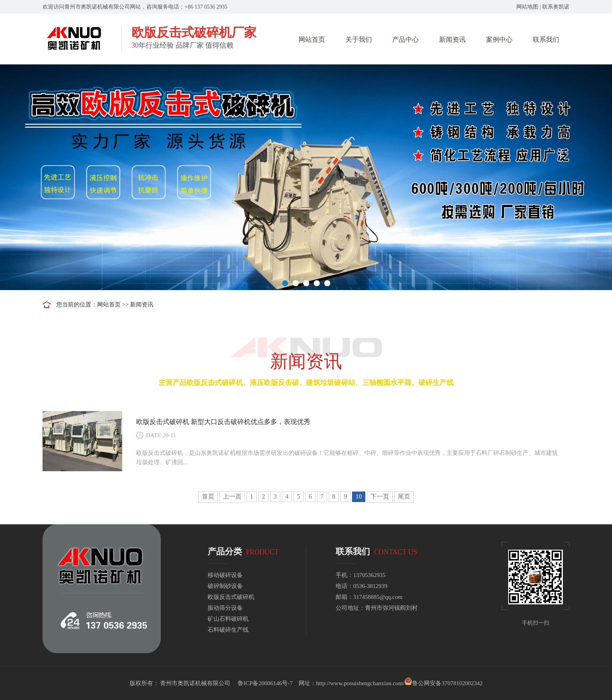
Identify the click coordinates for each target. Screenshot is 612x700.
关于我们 (359, 40)
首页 (208, 496)
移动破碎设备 (225, 575)
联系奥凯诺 (556, 7)
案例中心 (499, 40)
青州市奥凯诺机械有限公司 (195, 683)
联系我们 (546, 40)
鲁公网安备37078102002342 (447, 683)
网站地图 (527, 7)
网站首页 (312, 40)
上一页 (232, 496)
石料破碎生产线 (228, 630)
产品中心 (406, 40)
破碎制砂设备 (225, 586)
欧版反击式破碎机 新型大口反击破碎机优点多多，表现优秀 (223, 422)
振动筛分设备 (225, 608)
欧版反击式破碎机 (231, 597)
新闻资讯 (452, 40)
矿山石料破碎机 (228, 619)
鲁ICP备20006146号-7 (265, 683)
